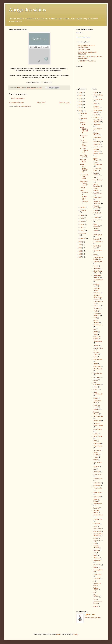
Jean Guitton (97, 529)
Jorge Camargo (98, 446)
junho (82, 221)
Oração (96, 460)
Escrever (96, 508)
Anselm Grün (98, 99)
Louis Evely (97, 450)
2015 (81, 105)
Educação (96, 239)
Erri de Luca (97, 421)
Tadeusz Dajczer (96, 589)
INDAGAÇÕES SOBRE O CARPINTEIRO (87, 46)
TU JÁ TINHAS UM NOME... (84, 143)
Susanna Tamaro (96, 230)
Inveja (95, 526)
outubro (83, 207)
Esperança (97, 269)
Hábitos (96, 434)
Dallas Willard (98, 492)
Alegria (96, 210)
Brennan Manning (96, 413)
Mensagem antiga (64, 103)
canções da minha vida (97, 203)
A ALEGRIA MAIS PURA (84, 177)
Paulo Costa (80, 33)
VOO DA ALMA (83, 161)
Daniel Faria (97, 497)
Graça (95, 357)
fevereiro (83, 233)
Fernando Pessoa (96, 511)
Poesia (95, 115)
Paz (95, 329)
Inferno (96, 364)
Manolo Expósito (96, 454)
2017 (81, 99)
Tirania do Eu (98, 341)
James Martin (98, 436)
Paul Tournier (98, 462)
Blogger (76, 634)
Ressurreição (97, 574)
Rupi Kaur (97, 579)
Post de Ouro (97, 560)
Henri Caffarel (98, 359)
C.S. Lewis (97, 306)
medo (95, 255)
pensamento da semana (98, 603)
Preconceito (97, 565)
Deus (95, 104)
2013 (81, 111)
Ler (94, 553)
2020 (81, 96)
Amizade (96, 217)
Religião (96, 467)
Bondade (96, 409)
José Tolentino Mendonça (98, 535)
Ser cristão (97, 472)
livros (95, 599)
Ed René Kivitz (98, 416)
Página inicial (41, 103)
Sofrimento (97, 378)
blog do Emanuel (96, 596)
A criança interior (96, 285)
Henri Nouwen (98, 180)
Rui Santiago (97, 137)
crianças (96, 390)
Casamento (97, 486)
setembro (83, 210)
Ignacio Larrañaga (97, 185)
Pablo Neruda (98, 373)
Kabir (95, 543)
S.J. (95, 469)
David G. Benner (96, 500)
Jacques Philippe (96, 159)
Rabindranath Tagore (98, 111)
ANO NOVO (97, 474)
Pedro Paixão (97, 213)
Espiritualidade (98, 220)
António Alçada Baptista (98, 258)
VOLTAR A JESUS (84, 50)
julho (82, 218)
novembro (84, 118)
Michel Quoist (98, 369)
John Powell (97, 366)
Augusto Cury (98, 262)
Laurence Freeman (96, 547)
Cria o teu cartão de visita (83, 37)
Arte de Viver (98, 129)
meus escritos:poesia (98, 393)
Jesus (95, 441)
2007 (81, 257)
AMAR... (83, 188)
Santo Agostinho (97, 225)
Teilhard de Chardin (97, 338)
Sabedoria (96, 118)
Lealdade (96, 550)
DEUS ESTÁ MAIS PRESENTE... (84, 168)
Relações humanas (96, 150)
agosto (83, 215)
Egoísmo (96, 308)
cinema (96, 387)
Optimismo (97, 293)
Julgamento (97, 541)
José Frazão (97, 531)
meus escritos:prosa (98, 234)
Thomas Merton (98, 154)
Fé (94, 177)
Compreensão (98, 488)
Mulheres (96, 558)
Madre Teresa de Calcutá (98, 272)
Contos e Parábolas (96, 107)
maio (82, 224)
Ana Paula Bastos (97, 406)
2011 (80, 245)
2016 (81, 102)
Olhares (96, 457)
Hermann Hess (98, 519)
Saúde (95, 334)
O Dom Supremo (96, 321)
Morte (95, 555)
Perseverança (97, 250)
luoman (59, 634)
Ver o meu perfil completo (93, 618)
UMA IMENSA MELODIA (84, 130)
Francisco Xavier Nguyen (98, 424)
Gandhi (96, 311)
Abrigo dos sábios (27, 10)
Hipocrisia (97, 524)
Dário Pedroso (98, 504)
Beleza (96, 266)
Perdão (96, 332)
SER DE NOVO (83, 123)
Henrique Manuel (96, 134)
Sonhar (96, 380)
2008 (81, 254)
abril (82, 227)
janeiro (83, 238)
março (83, 230)
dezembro (84, 113)
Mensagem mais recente (16, 103)
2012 (81, 242)
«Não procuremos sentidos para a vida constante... (84, 197)
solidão (96, 398)
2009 (81, 251)
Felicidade (97, 142)
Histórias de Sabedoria (97, 314)
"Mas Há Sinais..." (96, 207)
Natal (95, 318)
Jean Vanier (97, 147)
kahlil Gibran (97, 193)
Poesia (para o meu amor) (98, 276)
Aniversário (97, 483)
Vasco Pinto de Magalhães (98, 121)
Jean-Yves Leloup (97, 289)
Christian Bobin (98, 95)
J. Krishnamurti (98, 242)
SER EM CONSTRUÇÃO (84, 151)
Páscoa (96, 567)
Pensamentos (97, 124)
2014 (81, 108)
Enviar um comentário (18, 98)
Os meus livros (98, 325)
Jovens (96, 538)
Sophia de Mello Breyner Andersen (98, 297)
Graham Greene (98, 515)
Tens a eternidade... (97, 384)
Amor (95, 92)
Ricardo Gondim (96, 190)
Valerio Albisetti (98, 280)
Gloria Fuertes (98, 429)
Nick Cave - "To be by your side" (84, 183)
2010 (81, 248)
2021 (81, 93)
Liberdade (97, 144)
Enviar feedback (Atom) (23, 106)
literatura (96, 346)
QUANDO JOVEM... (84, 156)
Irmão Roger (97, 197)
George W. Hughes (97, 353)
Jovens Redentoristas (98, 163)
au (94, 592)
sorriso (96, 606)
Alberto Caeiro (98, 479)
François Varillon (96, 174)
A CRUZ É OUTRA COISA (87, 61)
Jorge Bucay (97, 443)
